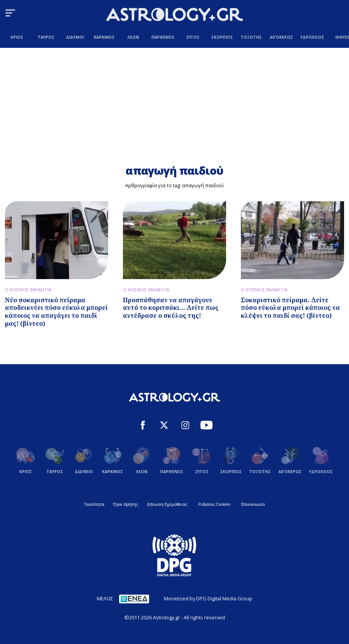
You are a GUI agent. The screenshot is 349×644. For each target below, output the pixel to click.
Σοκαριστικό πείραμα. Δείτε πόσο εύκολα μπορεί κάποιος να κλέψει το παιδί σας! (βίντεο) (290, 308)
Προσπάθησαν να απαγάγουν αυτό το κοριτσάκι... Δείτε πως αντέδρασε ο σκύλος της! (171, 308)
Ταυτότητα (94, 504)
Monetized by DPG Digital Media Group (208, 598)
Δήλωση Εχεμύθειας (167, 504)
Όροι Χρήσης (126, 504)
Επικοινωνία (253, 504)
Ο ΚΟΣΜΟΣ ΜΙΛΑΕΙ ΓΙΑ (28, 290)
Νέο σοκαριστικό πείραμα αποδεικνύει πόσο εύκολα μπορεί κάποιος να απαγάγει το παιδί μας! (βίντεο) (56, 312)
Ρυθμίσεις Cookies (214, 504)
